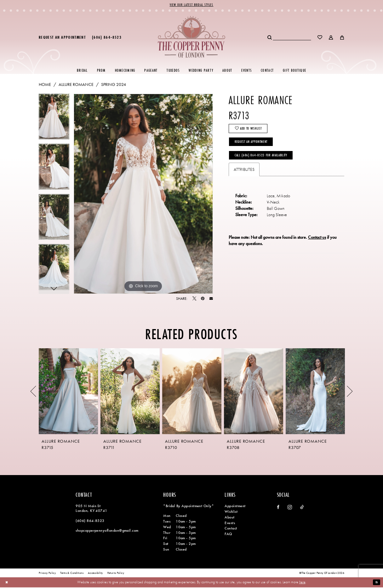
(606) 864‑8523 (90, 521)
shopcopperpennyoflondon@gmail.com (107, 531)
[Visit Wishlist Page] (320, 38)
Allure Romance (76, 85)
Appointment (235, 507)
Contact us (317, 243)
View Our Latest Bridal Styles (191, 5)
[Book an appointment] (62, 38)
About (229, 518)
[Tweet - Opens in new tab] (194, 299)
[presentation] (68, 392)
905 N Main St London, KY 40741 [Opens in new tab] (91, 509)
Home (45, 85)
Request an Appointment (255, 145)
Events (230, 523)
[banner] (191, 38)
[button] (331, 38)
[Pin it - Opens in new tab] (203, 299)
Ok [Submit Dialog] (376, 583)
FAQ (228, 535)
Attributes (244, 175)
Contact (231, 529)
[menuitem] (62, 38)
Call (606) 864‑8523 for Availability (265, 160)
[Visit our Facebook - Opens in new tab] (278, 508)
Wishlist (231, 512)
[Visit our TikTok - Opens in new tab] (302, 508)
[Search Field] (292, 38)
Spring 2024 (114, 85)
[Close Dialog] (7, 583)
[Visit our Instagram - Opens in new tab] (290, 508)
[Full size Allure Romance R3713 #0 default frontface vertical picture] (143, 194)
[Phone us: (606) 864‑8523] (107, 38)
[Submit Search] (270, 38)
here (302, 583)
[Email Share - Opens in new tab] (211, 299)
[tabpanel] (54, 120)
